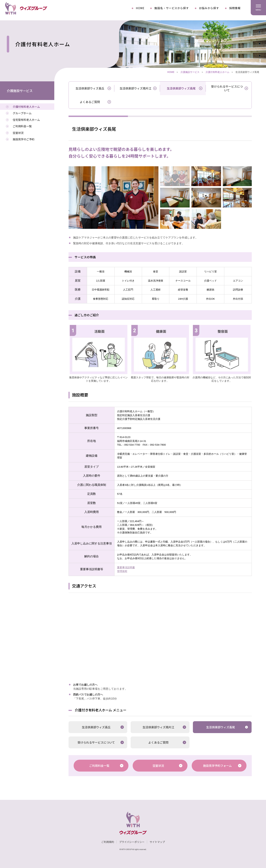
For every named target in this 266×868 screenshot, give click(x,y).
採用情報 (235, 8)
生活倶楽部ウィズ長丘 (90, 88)
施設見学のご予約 (24, 139)
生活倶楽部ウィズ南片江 (135, 88)
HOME (140, 8)
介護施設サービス (190, 72)
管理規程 (122, 571)
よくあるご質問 (90, 102)
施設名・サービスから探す (172, 8)
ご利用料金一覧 (99, 766)
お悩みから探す (209, 8)
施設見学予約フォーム (217, 766)
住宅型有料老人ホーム (26, 120)
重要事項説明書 (126, 567)
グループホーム (22, 113)
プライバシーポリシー (132, 842)
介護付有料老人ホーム (217, 72)
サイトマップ (157, 842)
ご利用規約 (108, 842)
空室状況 (158, 766)
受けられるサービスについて (227, 88)
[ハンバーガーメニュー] (258, 8)
